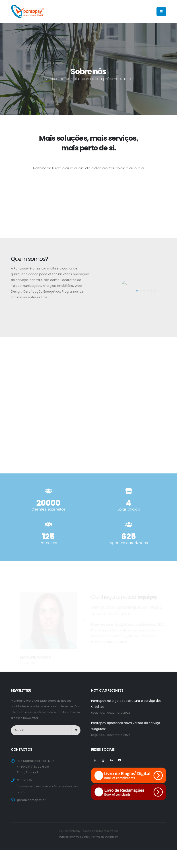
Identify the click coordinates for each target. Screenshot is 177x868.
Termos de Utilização (104, 837)
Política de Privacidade (74, 837)
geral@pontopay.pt (31, 800)
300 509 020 (26, 780)
